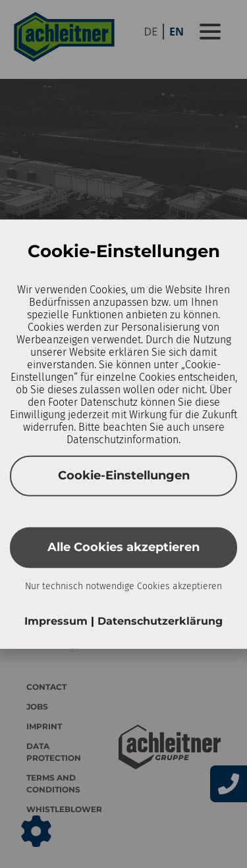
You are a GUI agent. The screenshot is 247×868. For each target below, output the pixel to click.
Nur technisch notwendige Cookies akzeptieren (123, 586)
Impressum (58, 620)
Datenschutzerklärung (160, 620)
